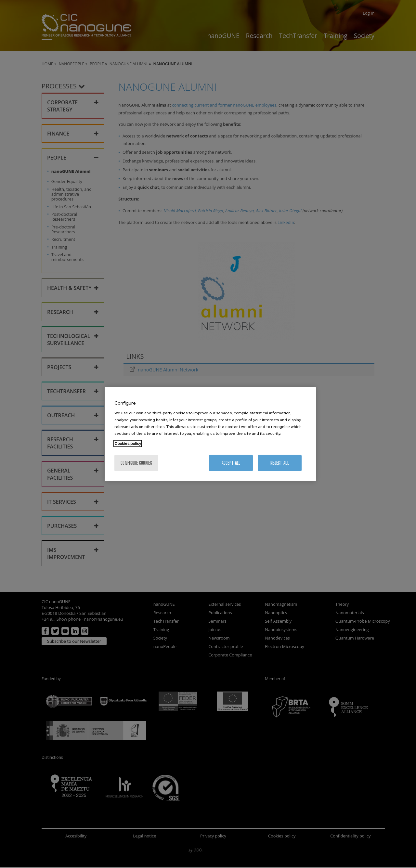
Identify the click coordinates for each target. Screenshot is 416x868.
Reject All (280, 463)
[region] (210, 434)
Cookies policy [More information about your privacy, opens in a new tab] (128, 444)
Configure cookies (136, 463)
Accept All (231, 463)
